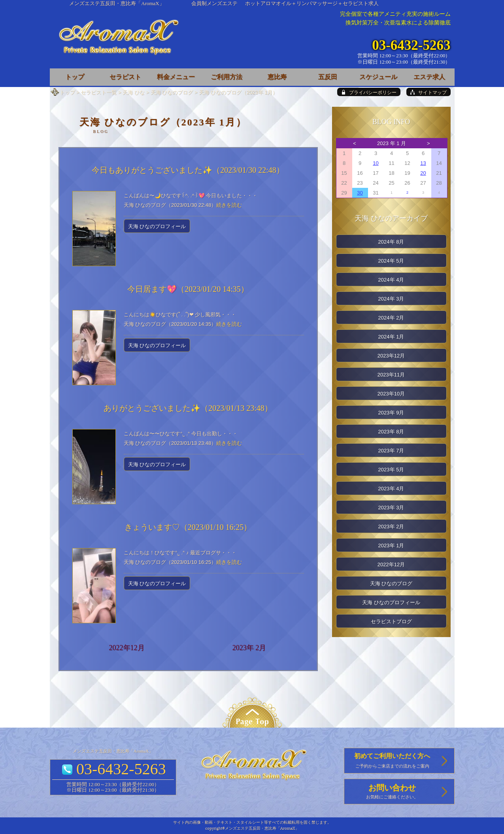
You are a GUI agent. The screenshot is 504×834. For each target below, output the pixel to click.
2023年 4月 (391, 489)
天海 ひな (134, 92)
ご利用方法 (227, 77)
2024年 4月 (391, 280)
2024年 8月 (391, 242)
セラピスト (125, 77)
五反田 (328, 77)
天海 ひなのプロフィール (157, 226)
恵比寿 (277, 77)
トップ (67, 92)
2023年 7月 (391, 451)
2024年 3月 (391, 299)
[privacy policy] (369, 92)
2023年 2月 (249, 648)
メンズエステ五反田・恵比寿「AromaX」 (117, 3)
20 (423, 173)
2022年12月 (127, 648)
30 (360, 193)
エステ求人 (429, 77)
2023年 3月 (391, 508)
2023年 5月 (391, 470)
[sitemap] (428, 92)
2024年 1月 (391, 337)
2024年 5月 (391, 261)
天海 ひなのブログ (172, 92)
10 (376, 163)
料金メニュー (176, 77)
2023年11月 (391, 375)
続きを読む (229, 205)
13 (423, 163)
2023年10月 (391, 394)
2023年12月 (391, 356)
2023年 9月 (391, 413)
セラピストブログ (391, 621)
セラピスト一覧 (99, 92)
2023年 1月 (391, 546)
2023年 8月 (391, 432)
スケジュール (378, 77)
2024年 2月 (391, 318)
